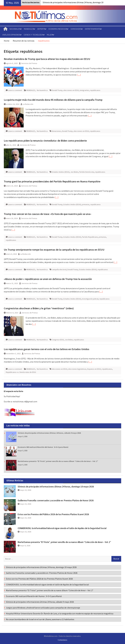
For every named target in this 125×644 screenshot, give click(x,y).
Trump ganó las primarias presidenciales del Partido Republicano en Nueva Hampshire (52, 181)
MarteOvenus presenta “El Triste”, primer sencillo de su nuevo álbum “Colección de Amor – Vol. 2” (58, 461)
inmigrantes (84, 90)
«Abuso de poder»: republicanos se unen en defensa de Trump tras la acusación (48, 279)
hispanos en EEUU (94, 369)
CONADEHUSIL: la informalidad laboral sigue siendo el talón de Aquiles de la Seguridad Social (62, 528)
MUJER (50, 35)
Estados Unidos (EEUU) (61, 172)
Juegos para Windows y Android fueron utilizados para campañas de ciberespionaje (43, 608)
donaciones (56, 131)
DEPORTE (41, 29)
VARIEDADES (76, 29)
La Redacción (28, 104)
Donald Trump (57, 90)
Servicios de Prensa (29, 63)
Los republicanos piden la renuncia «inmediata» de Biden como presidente (45, 141)
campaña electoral (59, 269)
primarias (86, 204)
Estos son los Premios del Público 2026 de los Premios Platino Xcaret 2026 (53, 514)
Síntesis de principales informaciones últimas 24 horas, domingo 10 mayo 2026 (56, 487)
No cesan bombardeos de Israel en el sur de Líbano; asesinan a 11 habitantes (40, 619)
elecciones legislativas (77, 369)
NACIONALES (15, 29)
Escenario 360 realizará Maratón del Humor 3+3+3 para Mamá (43, 447)
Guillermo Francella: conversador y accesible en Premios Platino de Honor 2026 (56, 500)
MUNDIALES (29, 29)
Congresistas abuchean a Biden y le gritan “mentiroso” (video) (39, 308)
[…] (79, 75)
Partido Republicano (90, 237)
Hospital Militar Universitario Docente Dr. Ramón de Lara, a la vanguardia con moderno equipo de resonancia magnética (60, 613)
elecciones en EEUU (71, 90)
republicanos (95, 90)
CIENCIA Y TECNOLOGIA (33, 35)
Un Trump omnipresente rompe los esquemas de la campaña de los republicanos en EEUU (54, 250)
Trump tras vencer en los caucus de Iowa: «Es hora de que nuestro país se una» (47, 214)
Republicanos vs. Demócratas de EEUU (21, 372)
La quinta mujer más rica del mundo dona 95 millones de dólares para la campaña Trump (53, 100)
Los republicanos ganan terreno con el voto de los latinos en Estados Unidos (47, 349)
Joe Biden (74, 172)
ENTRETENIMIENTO (93, 29)
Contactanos (62, 640)
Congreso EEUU (58, 340)
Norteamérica (42, 90)
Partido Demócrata (87, 172)
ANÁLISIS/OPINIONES (11, 35)
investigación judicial (90, 299)
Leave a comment (15, 90)
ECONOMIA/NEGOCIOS (58, 29)
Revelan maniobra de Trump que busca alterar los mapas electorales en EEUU (47, 59)
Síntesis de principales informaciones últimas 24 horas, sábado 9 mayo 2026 (49, 433)
